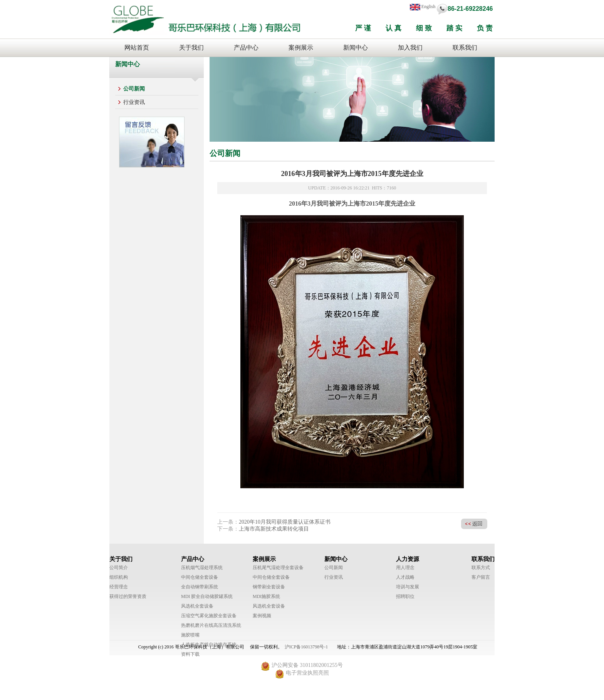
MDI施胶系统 (266, 596)
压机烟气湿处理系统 (202, 568)
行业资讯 (134, 102)
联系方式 (481, 568)
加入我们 (410, 48)
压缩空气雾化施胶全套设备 (209, 616)
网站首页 (137, 48)
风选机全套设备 (197, 606)
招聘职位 (405, 596)
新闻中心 (356, 48)
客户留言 (481, 577)
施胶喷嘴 (190, 635)
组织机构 (119, 577)
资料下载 (190, 654)
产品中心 (246, 48)
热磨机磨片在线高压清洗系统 (211, 625)
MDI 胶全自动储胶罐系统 (207, 596)
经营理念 (119, 587)
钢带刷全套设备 (269, 587)
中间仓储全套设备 (200, 577)
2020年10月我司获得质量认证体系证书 (285, 522)
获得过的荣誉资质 (128, 596)
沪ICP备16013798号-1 (306, 647)
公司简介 (119, 568)
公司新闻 (134, 89)
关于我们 (191, 48)
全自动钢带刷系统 (200, 587)
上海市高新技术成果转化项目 (274, 529)
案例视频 (262, 616)
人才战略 (405, 577)
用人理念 (405, 568)
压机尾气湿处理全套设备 (278, 568)
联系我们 (465, 48)
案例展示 (301, 48)
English (423, 7)
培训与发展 (408, 587)
